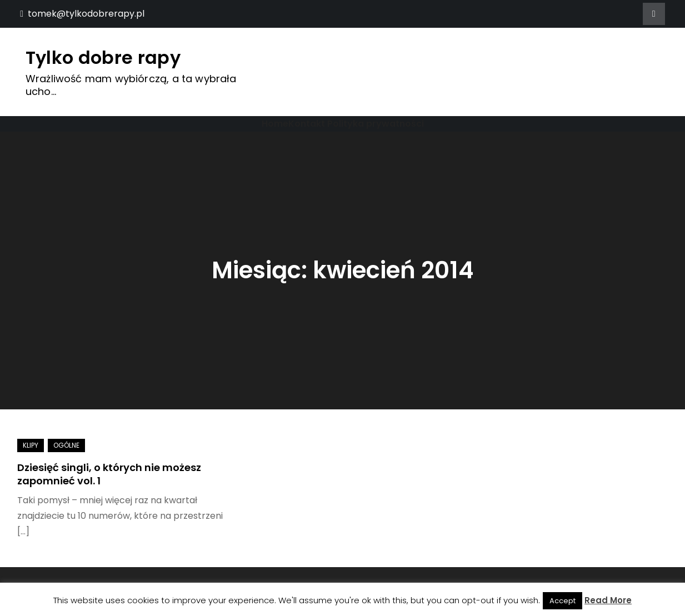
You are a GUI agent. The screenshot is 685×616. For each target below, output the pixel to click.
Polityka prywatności (376, 124)
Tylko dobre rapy (103, 57)
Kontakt (307, 124)
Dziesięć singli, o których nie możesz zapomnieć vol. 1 (109, 474)
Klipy (31, 445)
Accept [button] (562, 601)
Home (275, 124)
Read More (608, 600)
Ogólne (66, 445)
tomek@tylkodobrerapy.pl (82, 14)
